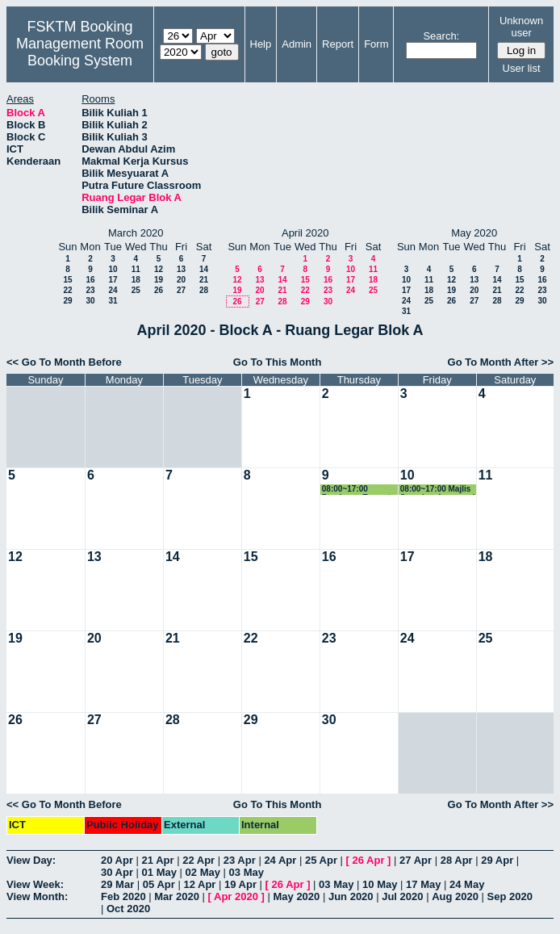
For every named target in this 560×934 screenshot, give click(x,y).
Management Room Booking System (80, 52)
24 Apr (280, 860)
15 (67, 280)
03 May (247, 872)
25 (136, 290)
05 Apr (159, 884)
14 (204, 269)
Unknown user (521, 27)
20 (181, 280)
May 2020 (296, 896)
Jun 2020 (351, 896)
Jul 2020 (402, 896)
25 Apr (321, 860)
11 (136, 269)
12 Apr (199, 884)
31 (113, 301)
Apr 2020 (236, 896)
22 (67, 290)
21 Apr (158, 860)
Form (376, 44)
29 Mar (117, 884)
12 (159, 269)
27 (181, 290)
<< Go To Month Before (64, 362)
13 (181, 269)
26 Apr (369, 860)
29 (67, 301)
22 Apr (199, 860)
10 (113, 269)
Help (261, 44)
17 (113, 280)
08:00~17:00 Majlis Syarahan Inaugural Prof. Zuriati (438, 490)
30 (90, 301)
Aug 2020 (455, 896)
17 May (423, 884)
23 (90, 290)
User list (522, 68)
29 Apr (497, 860)
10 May (380, 884)
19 (159, 280)
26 (159, 290)
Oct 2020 (128, 909)
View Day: (31, 860)
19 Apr (240, 884)
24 (113, 290)
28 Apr (457, 860)
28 (204, 290)
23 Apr (240, 860)
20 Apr (117, 860)
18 (136, 280)
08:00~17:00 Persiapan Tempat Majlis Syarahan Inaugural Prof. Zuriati (356, 490)
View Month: (37, 896)
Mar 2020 (177, 896)
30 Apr (117, 872)
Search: (441, 36)
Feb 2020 (123, 896)
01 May (159, 872)
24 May (467, 884)
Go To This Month (278, 362)
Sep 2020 (510, 896)
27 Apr (416, 860)
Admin (297, 44)
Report (338, 44)
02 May (203, 872)
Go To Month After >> (501, 362)
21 (204, 280)
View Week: (35, 884)
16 (90, 280)
